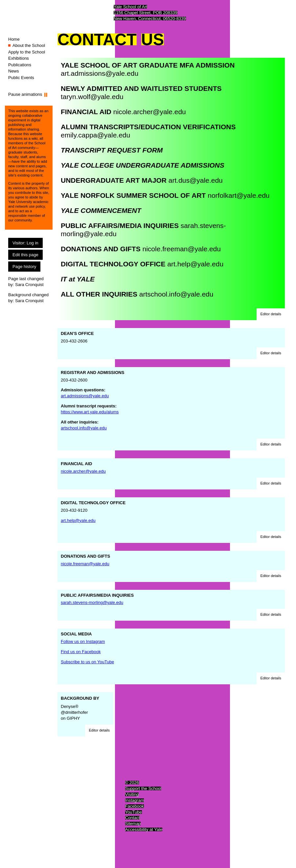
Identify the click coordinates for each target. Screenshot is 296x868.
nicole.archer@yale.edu (150, 112)
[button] (271, 314)
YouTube (134, 812)
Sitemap (133, 824)
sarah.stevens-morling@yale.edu (92, 602)
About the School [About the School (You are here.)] (29, 45)
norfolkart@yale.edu (239, 195)
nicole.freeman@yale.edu (182, 249)
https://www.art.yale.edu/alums (90, 412)
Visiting (132, 794)
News (14, 71)
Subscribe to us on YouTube (87, 662)
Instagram (135, 800)
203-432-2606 (171, 337)
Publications (20, 65)
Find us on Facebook (81, 652)
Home (14, 39)
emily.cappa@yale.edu (95, 135)
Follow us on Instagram (83, 641)
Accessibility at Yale (144, 829)
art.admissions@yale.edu (100, 73)
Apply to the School (27, 52)
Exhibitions (19, 58)
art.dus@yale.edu (196, 180)
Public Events (21, 78)
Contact (133, 818)
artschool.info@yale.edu (176, 294)
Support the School (143, 788)
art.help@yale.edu (195, 264)
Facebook (135, 806)
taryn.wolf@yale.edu (92, 97)
